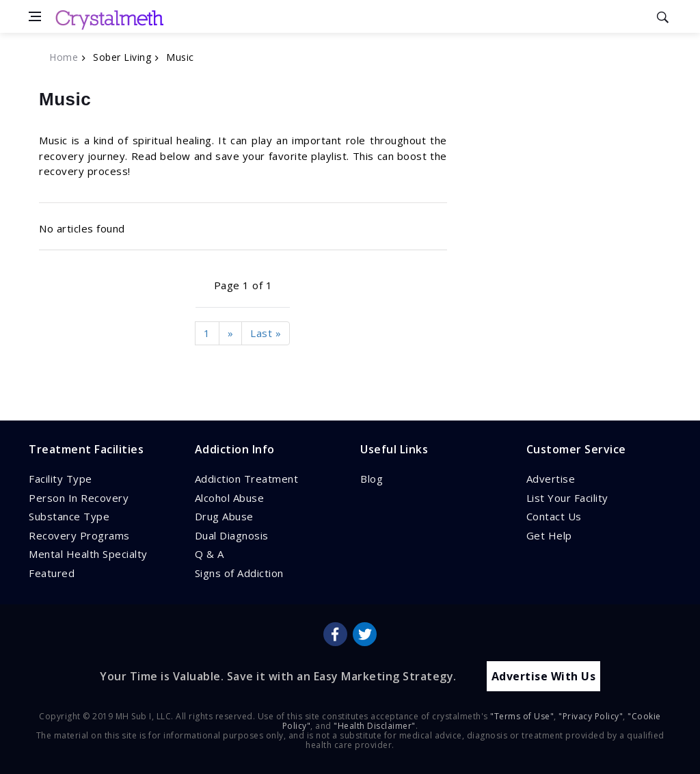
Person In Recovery (79, 498)
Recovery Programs (79, 535)
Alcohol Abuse (230, 498)
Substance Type (69, 516)
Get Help (549, 535)
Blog (372, 479)
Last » (266, 333)
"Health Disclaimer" (375, 726)
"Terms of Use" (522, 716)
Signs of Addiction (239, 573)
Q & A (210, 554)
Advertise (551, 479)
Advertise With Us (544, 676)
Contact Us (554, 516)
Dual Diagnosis (232, 535)
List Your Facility (567, 498)
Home (64, 57)
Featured (52, 573)
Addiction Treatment (247, 479)
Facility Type (60, 479)
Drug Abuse (224, 516)
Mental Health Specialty (88, 554)
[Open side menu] (35, 16)
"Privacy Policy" (591, 716)
